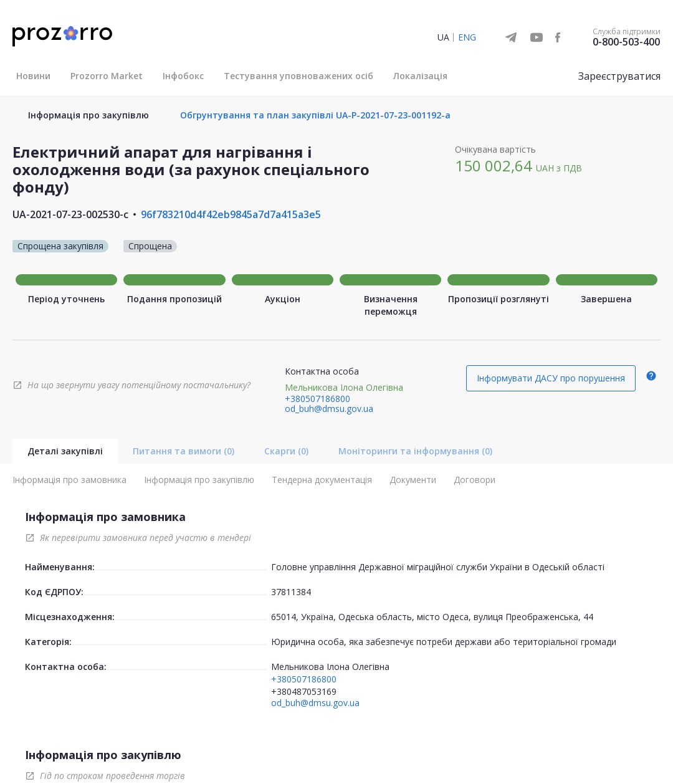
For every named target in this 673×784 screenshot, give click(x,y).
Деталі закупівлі (65, 451)
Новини (33, 76)
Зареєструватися (619, 76)
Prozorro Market (107, 76)
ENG (467, 37)
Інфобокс (183, 76)
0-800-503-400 (626, 42)
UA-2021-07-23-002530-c (70, 214)
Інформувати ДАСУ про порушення (551, 378)
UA (443, 37)
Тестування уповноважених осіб (298, 76)
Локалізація (420, 76)
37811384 (291, 592)
